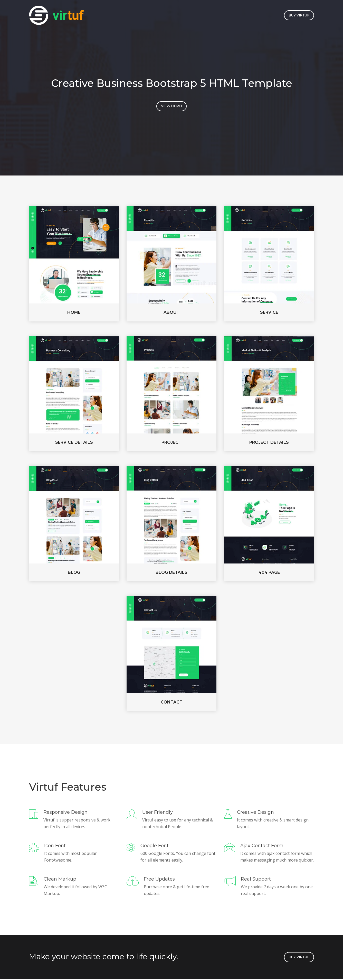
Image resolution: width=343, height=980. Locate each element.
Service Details (74, 443)
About (171, 313)
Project (171, 443)
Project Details (269, 443)
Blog (74, 573)
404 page (269, 573)
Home (74, 313)
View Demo (171, 107)
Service (269, 313)
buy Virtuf (298, 15)
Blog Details (171, 573)
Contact (172, 703)
